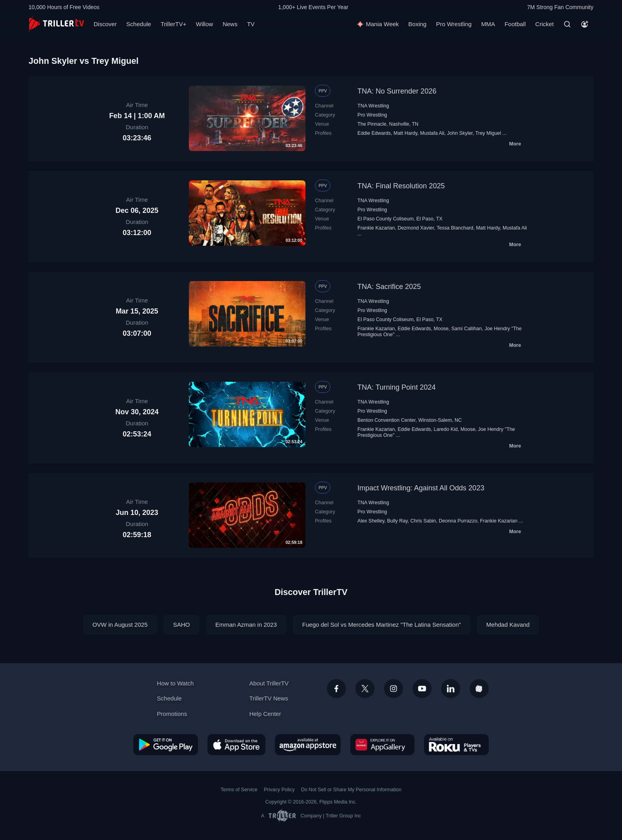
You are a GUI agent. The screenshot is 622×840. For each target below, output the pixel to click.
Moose (441, 329)
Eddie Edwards (374, 133)
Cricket (544, 24)
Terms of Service (239, 790)
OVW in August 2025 (120, 625)
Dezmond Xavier (416, 228)
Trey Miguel (488, 133)
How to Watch (176, 683)
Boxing (417, 24)
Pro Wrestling (454, 24)
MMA (488, 24)
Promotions (172, 714)
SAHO (181, 625)
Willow (204, 24)
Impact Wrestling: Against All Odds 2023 (421, 488)
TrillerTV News (269, 698)
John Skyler (460, 133)
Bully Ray (397, 521)
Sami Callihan (467, 329)
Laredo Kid (445, 429)
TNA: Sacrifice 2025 (389, 287)
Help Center (265, 714)
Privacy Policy (279, 790)
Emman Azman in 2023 (246, 625)
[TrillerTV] (56, 24)
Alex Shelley (371, 521)
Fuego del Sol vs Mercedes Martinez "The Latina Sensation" (382, 625)
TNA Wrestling (373, 106)
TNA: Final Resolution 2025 (401, 186)
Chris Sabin (423, 521)
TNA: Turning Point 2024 (396, 387)
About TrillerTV (269, 683)
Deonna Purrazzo (458, 521)
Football (515, 24)
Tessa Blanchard (455, 228)
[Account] (585, 24)
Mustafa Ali (432, 133)
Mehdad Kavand (508, 625)
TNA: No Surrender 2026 (397, 91)
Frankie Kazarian (376, 228)
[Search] (567, 24)
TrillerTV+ (174, 24)
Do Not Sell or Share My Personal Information (351, 790)
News (230, 24)
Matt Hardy (405, 133)
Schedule (139, 24)
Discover (105, 24)
